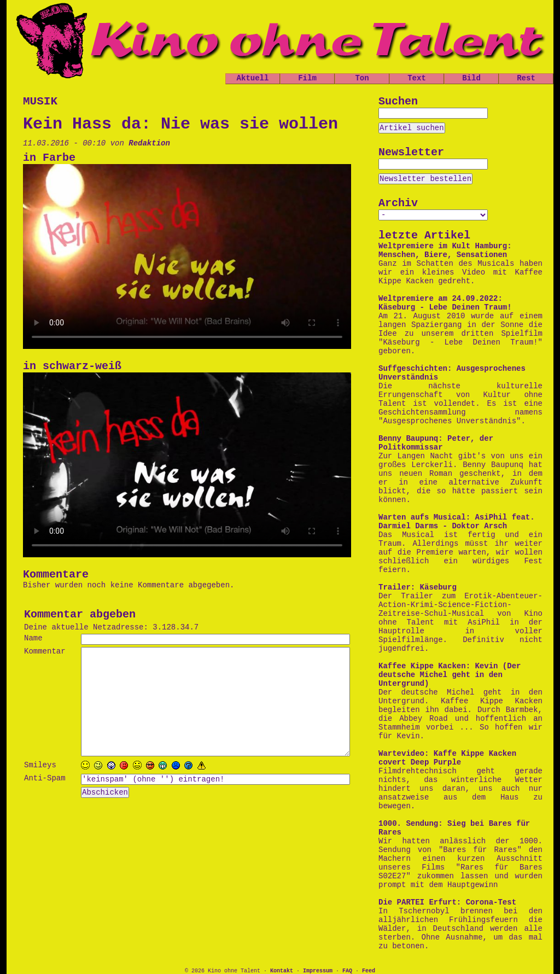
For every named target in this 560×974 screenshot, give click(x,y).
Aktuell (253, 78)
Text (417, 78)
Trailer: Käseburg (418, 587)
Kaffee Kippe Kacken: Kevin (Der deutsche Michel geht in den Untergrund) (450, 675)
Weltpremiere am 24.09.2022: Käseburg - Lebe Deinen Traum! (445, 303)
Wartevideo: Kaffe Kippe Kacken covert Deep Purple (447, 758)
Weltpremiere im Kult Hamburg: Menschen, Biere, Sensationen (445, 250)
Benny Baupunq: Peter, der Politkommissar (436, 443)
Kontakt (282, 971)
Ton (362, 78)
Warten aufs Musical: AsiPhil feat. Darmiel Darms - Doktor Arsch (457, 522)
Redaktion (149, 143)
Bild (471, 78)
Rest (526, 78)
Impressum (318, 971)
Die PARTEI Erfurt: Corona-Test (447, 902)
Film (307, 78)
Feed (369, 971)
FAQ (347, 971)
